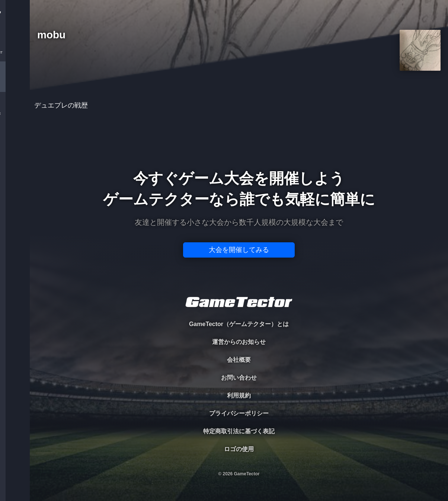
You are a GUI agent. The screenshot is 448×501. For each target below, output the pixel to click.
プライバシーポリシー (239, 413)
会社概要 (239, 360)
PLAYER (15, 83)
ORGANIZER (15, 114)
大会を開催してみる (239, 250)
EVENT (15, 175)
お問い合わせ (239, 378)
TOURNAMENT (15, 53)
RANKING (15, 144)
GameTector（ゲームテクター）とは (239, 324)
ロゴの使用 (239, 449)
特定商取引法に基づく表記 (239, 431)
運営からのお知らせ (239, 342)
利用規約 (239, 395)
